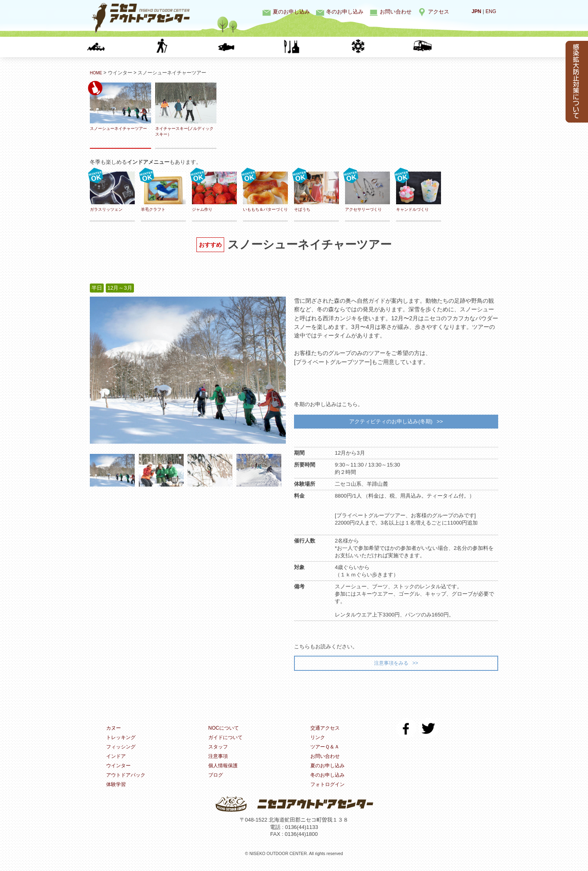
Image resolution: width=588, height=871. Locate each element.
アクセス (439, 12)
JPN (475, 11)
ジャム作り (214, 192)
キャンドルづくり (419, 192)
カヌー (123, 47)
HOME (97, 73)
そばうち (316, 192)
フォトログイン (329, 791)
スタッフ (219, 752)
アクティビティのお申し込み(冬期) (390, 423)
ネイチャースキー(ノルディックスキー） (186, 110)
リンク (318, 742)
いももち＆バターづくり (265, 195)
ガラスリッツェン (112, 192)
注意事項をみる (391, 666)
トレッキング (188, 47)
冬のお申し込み (345, 12)
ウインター (384, 47)
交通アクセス (326, 732)
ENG (490, 11)
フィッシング (253, 47)
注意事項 (219, 762)
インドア (318, 47)
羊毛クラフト (163, 192)
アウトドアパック (127, 781)
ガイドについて (227, 742)
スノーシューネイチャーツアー (120, 110)
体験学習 (449, 47)
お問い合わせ (396, 12)
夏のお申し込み (291, 12)
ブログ (216, 781)
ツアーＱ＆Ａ (326, 752)
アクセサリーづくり (367, 192)
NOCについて (225, 732)
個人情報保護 (224, 772)
